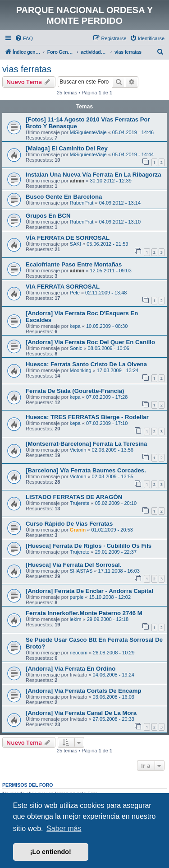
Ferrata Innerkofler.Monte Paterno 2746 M (84, 613)
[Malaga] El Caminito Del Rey (67, 148)
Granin (78, 530)
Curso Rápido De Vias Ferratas (69, 524)
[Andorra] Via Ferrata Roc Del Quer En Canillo (90, 342)
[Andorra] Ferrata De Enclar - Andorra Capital (89, 591)
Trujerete (80, 503)
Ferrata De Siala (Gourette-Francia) (75, 391)
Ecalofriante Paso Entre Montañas (74, 264)
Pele (75, 293)
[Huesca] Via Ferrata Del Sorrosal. (73, 565)
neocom (79, 653)
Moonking (81, 370)
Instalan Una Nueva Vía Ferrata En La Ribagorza (93, 175)
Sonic (76, 348)
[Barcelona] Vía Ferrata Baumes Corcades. (86, 470)
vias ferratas (27, 69)
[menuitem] (24, 38)
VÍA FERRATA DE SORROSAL (68, 238)
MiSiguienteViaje (88, 132)
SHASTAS (81, 571)
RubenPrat (82, 203)
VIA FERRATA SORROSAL (63, 287)
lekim (76, 619)
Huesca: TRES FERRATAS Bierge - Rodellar (87, 417)
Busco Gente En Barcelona (64, 197)
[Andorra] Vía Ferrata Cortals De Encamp (84, 691)
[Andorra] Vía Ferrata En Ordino (71, 669)
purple (77, 597)
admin (77, 181)
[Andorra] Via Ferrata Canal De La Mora (81, 713)
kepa (75, 326)
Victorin (78, 450)
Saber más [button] (64, 828)
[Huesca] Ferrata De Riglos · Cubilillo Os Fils (89, 546)
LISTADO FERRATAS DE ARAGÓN (74, 497)
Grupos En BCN (48, 216)
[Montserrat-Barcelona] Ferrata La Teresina (86, 444)
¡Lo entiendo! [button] (51, 852)
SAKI (75, 244)
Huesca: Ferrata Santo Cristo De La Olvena (86, 364)
